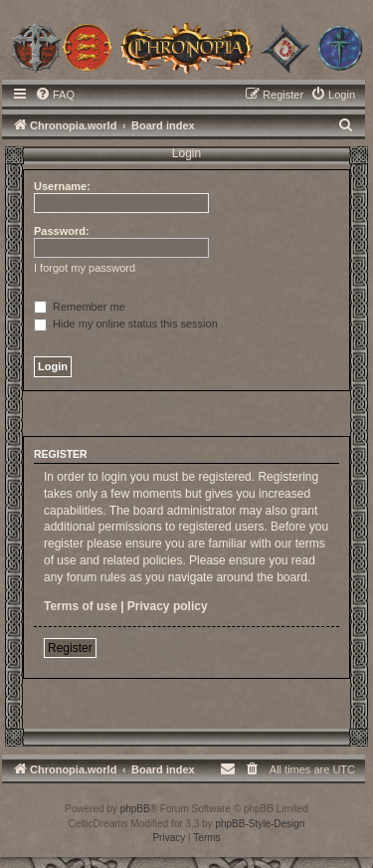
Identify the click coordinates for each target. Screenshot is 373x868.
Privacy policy (168, 606)
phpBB (135, 809)
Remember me (80, 307)
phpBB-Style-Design (260, 824)
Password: (62, 231)
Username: (62, 186)
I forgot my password (85, 268)
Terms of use (81, 606)
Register (70, 648)
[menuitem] (55, 95)
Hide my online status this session (126, 324)
